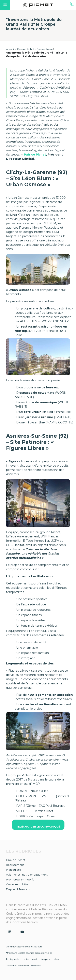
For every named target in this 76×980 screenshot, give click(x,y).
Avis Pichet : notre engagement (27, 875)
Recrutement (15, 865)
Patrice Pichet (35, 155)
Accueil (10, 49)
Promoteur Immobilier (21, 879)
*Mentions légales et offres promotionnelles (29, 953)
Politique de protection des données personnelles (32, 959)
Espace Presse (45, 49)
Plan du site (14, 870)
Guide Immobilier (17, 884)
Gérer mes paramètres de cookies (24, 966)
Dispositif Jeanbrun (19, 889)
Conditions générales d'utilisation (24, 947)
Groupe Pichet (26, 49)
